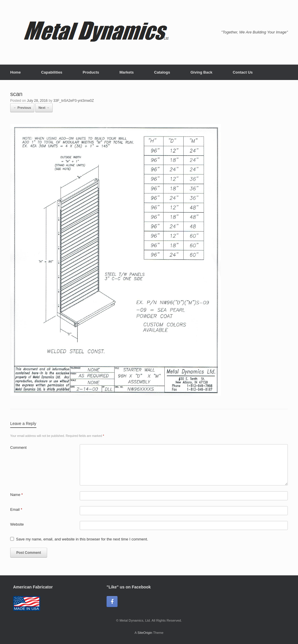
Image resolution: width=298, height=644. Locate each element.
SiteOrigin (145, 633)
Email (16, 509)
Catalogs (162, 72)
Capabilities (52, 72)
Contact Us (243, 72)
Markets (126, 72)
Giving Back (201, 72)
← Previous (22, 108)
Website (17, 524)
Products (91, 72)
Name (16, 495)
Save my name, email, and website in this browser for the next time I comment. (82, 539)
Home (15, 72)
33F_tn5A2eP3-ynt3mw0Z (73, 101)
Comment (18, 448)
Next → (44, 108)
